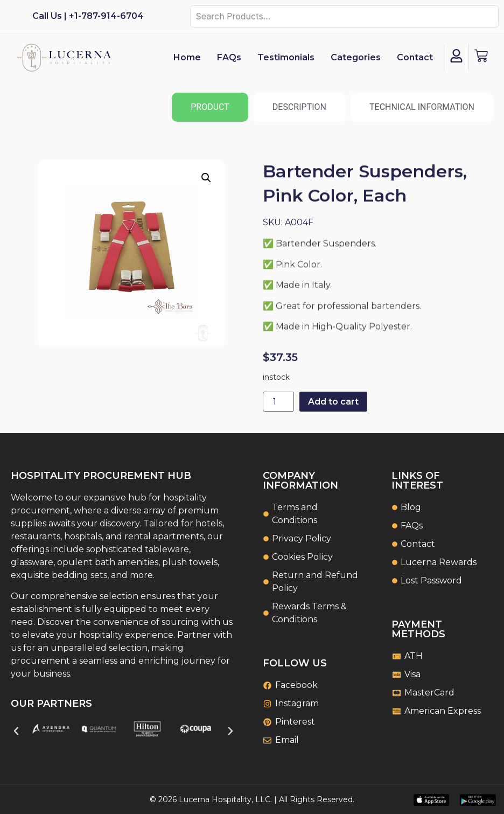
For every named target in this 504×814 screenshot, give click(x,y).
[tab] (210, 107)
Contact (415, 57)
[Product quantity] (278, 402)
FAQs (229, 57)
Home (187, 57)
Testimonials (286, 57)
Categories (356, 57)
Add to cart (333, 402)
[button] (206, 178)
